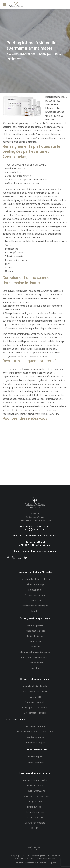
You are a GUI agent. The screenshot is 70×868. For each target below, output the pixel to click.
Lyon (31, 858)
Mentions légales (35, 847)
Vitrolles (43, 863)
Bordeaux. (52, 858)
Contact (35, 849)
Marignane (51, 863)
